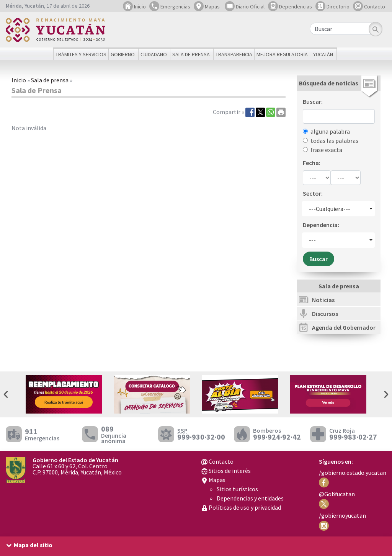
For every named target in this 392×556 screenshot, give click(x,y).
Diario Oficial (245, 7)
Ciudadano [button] (154, 54)
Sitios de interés (226, 471)
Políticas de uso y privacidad (241, 507)
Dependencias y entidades (250, 498)
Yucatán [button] (323, 54)
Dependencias (290, 7)
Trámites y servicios (81, 54)
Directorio (332, 7)
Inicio (134, 7)
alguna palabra (330, 131)
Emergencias (170, 7)
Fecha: (312, 163)
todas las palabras (334, 141)
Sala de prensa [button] (191, 54)
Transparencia (234, 54)
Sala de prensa (50, 80)
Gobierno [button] (123, 54)
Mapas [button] (207, 7)
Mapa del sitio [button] (33, 545)
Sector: (313, 193)
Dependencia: (321, 225)
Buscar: (313, 101)
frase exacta (326, 150)
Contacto (369, 7)
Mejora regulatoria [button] (282, 54)
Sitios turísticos (237, 489)
